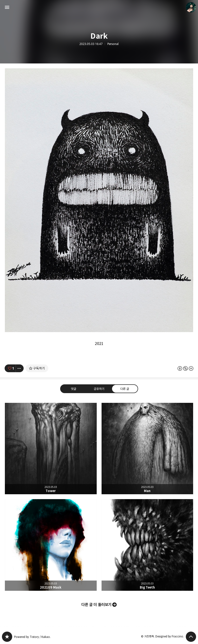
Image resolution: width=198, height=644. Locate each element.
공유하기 (99, 389)
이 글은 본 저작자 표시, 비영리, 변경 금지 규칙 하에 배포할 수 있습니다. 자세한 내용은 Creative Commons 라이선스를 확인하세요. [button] (185, 368)
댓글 (73, 389)
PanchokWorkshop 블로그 (7, 637)
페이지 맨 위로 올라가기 (191, 637)
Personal (113, 44)
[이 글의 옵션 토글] (20, 368)
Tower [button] (51, 449)
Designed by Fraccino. (170, 636)
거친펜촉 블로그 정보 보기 (191, 7)
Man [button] (147, 449)
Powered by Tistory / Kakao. (32, 637)
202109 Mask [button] (51, 545)
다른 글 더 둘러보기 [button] (96, 605)
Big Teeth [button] (147, 545)
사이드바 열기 (7, 7)
